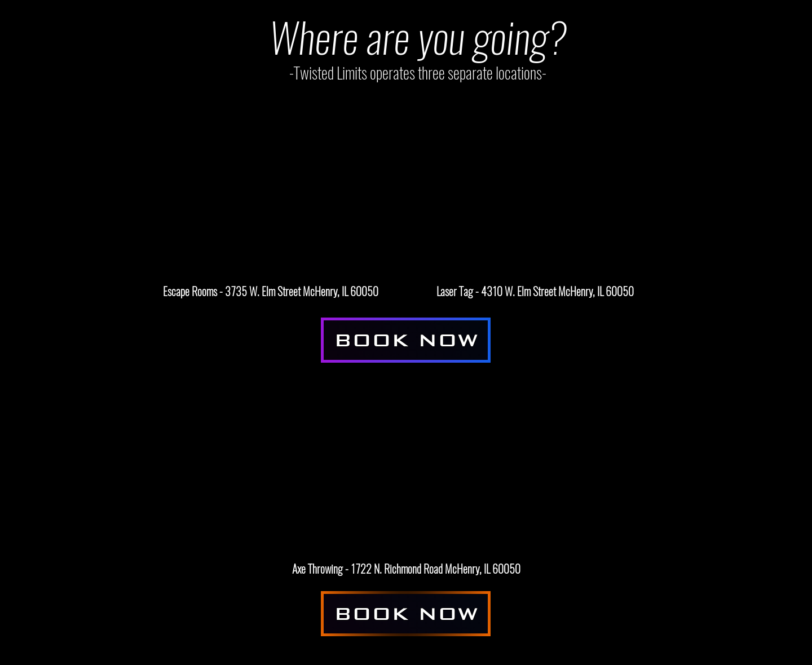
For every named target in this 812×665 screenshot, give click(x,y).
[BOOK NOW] (406, 340)
